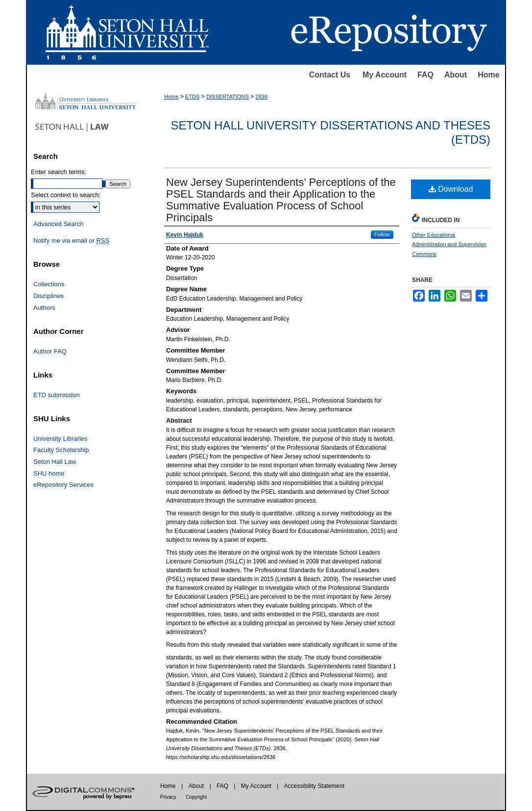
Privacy (168, 797)
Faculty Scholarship (61, 450)
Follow (382, 234)
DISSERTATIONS (228, 97)
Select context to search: (66, 195)
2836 (262, 97)
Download (451, 189)
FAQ (425, 75)
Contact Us (330, 75)
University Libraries (60, 439)
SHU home (49, 473)
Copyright (196, 797)
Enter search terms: (59, 172)
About (456, 75)
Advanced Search (59, 224)
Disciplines (48, 296)
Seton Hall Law (55, 462)
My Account (385, 75)
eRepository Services (63, 485)
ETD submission (57, 395)
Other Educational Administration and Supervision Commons (449, 245)
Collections (49, 284)
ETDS (192, 97)
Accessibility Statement (314, 786)
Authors (44, 308)
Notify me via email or (71, 241)
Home (488, 75)
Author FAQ (50, 351)
